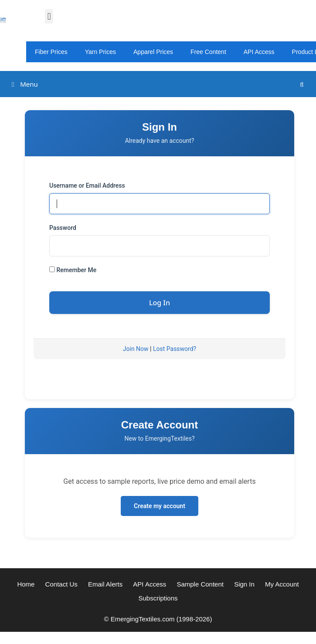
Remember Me (73, 270)
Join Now (136, 349)
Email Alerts (105, 584)
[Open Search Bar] (302, 84)
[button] (49, 16)
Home (26, 584)
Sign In (244, 584)
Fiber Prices (51, 52)
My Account (282, 584)
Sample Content (200, 584)
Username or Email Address (87, 185)
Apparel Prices (153, 52)
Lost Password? (175, 349)
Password (63, 228)
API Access (259, 52)
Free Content (208, 52)
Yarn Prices (100, 52)
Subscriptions (158, 598)
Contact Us (61, 584)
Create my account (160, 506)
